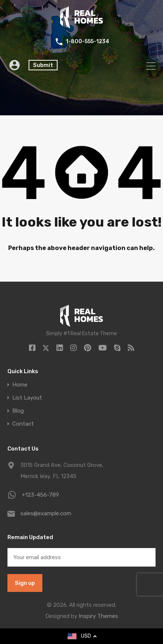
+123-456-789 (40, 495)
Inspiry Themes (98, 616)
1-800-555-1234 (87, 42)
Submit (43, 65)
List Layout (27, 398)
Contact (23, 424)
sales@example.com (46, 513)
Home (20, 385)
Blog (18, 411)
